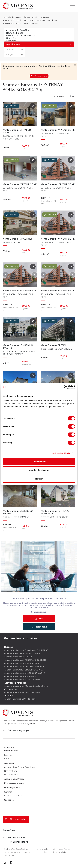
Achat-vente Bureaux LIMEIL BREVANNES (23, 670)
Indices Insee (47, 852)
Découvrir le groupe (16, 731)
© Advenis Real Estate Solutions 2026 (18, 849)
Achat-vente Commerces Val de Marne (22, 692)
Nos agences (11, 775)
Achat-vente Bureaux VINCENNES (20, 676)
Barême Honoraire (31, 852)
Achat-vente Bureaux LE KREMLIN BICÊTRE (24, 667)
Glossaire (9, 800)
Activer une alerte (40, 76)
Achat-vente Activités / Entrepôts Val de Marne (26, 686)
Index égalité (9, 855)
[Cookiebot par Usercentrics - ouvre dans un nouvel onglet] (64, 387)
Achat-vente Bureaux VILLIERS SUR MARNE (24, 673)
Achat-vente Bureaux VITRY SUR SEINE (22, 680)
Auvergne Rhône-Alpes (39, 30)
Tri (70, 96)
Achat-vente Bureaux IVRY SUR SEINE (22, 663)
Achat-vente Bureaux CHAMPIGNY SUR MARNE (26, 650)
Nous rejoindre (12, 788)
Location (9, 755)
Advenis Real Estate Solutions (19, 767)
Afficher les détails (61, 453)
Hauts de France (39, 33)
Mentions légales (42, 849)
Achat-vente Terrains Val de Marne (20, 699)
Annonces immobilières (11, 749)
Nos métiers (10, 771)
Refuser (39, 479)
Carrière (8, 792)
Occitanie (39, 41)
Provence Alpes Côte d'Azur (39, 36)
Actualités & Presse (14, 779)
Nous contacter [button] (16, 819)
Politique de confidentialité (62, 849)
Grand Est (39, 38)
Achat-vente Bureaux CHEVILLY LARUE (22, 653)
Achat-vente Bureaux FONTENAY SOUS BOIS (25, 660)
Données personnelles (12, 852)
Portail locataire (14, 838)
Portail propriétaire (15, 842)
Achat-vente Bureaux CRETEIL (18, 657)
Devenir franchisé (13, 796)
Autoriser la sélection (39, 470)
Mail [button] (39, 619)
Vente (7, 759)
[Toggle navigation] (73, 6)
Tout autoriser (39, 462)
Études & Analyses (14, 783)
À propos (9, 763)
